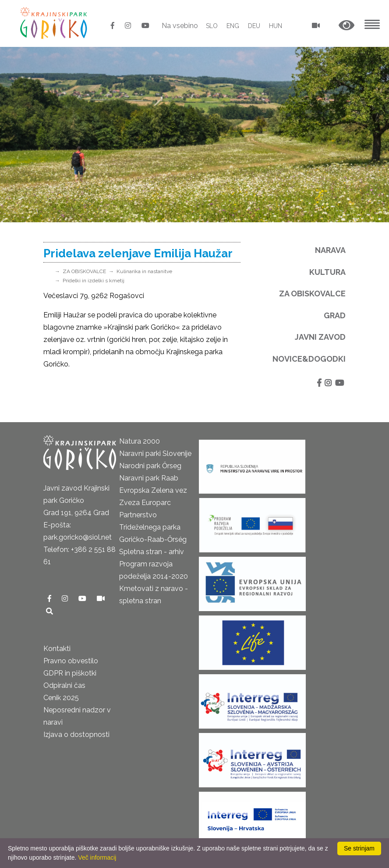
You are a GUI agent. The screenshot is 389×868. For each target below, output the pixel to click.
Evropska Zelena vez (153, 490)
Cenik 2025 (61, 698)
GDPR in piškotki (70, 673)
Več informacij (97, 857)
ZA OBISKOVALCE (84, 271)
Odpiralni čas (64, 685)
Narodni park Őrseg (150, 466)
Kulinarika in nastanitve (144, 271)
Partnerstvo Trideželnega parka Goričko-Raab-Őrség (153, 527)
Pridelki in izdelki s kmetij (94, 281)
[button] (347, 26)
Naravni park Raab (149, 478)
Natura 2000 (140, 441)
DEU (254, 26)
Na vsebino (180, 26)
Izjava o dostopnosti (76, 735)
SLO (212, 26)
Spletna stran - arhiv (152, 552)
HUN (276, 26)
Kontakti (57, 649)
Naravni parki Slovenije (155, 454)
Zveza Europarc (145, 503)
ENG (233, 26)
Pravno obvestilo (71, 661)
